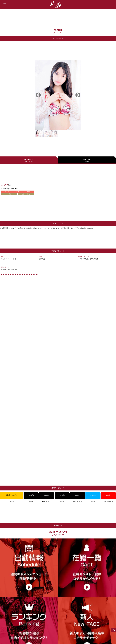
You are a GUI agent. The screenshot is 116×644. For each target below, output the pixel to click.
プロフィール (29, 160)
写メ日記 (87, 160)
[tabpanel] (58, 95)
